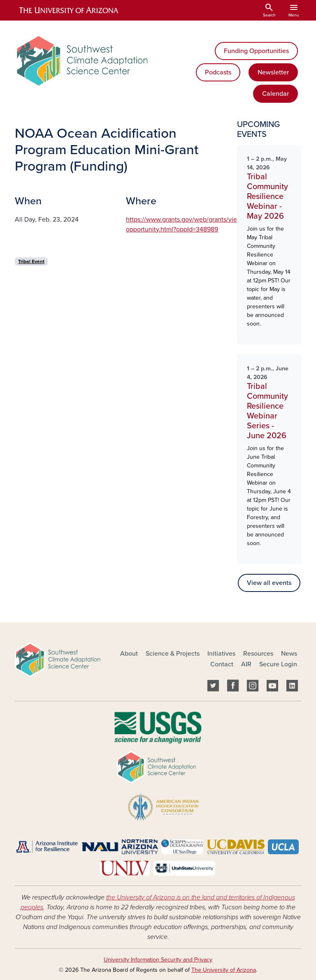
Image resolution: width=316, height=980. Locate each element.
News (289, 654)
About (129, 654)
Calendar (275, 94)
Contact (222, 664)
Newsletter (273, 72)
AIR (246, 664)
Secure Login (278, 664)
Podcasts (218, 72)
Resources (258, 654)
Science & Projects (173, 654)
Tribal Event (31, 261)
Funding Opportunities (256, 51)
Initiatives (221, 654)
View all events (269, 583)
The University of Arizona (224, 970)
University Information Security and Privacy (158, 960)
